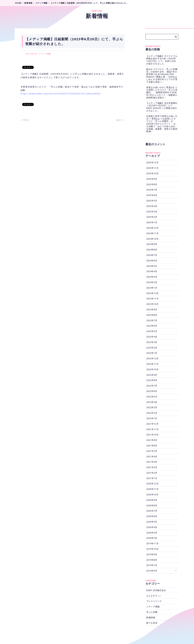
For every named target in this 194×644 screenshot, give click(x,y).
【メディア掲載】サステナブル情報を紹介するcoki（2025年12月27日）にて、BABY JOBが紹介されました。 (162, 60)
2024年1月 (152, 288)
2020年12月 (152, 484)
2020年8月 (152, 505)
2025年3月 (152, 212)
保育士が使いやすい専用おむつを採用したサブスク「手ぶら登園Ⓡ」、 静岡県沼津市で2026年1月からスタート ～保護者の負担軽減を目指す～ (162, 92)
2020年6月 (152, 516)
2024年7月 (152, 255)
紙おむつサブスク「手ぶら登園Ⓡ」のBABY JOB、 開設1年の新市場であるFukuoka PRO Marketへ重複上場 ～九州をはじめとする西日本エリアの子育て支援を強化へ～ (162, 75)
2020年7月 (152, 511)
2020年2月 (152, 538)
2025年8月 (152, 184)
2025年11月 (152, 168)
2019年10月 (152, 549)
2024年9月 (152, 244)
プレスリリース (154, 601)
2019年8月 (152, 560)
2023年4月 (152, 337)
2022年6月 (152, 391)
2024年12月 (152, 228)
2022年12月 (152, 358)
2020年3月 (152, 533)
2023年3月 (152, 342)
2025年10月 (152, 173)
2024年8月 (152, 250)
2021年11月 (152, 429)
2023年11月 (152, 299)
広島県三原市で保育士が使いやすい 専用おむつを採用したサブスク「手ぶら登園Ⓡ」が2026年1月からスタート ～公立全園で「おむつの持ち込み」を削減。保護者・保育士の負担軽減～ (162, 124)
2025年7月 (152, 190)
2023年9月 (152, 309)
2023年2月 (152, 348)
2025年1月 (152, 222)
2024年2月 (152, 282)
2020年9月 (152, 500)
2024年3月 (152, 277)
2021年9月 (152, 440)
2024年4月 (152, 271)
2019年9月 (152, 554)
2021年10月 (152, 435)
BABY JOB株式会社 (156, 590)
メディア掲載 (45, 54)
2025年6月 (152, 195)
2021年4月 (152, 462)
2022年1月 (152, 418)
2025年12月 (152, 162)
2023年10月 (152, 304)
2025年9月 (152, 179)
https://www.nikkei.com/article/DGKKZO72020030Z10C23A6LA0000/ (61, 94)
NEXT (119, 120)
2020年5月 (152, 522)
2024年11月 (152, 233)
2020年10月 (152, 494)
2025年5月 (152, 201)
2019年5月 (152, 571)
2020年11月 (152, 489)
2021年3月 (152, 467)
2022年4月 (152, 402)
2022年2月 (152, 413)
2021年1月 (152, 478)
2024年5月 (152, 266)
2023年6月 (152, 326)
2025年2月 (152, 217)
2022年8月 (152, 380)
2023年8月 (152, 315)
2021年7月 (152, 451)
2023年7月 (152, 320)
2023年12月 (152, 293)
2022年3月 (152, 407)
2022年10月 (152, 369)
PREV (26, 120)
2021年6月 (152, 456)
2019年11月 (152, 543)
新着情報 (151, 617)
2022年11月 (152, 364)
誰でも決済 (152, 623)
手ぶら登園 (152, 612)
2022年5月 (152, 397)
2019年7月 (152, 565)
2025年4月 (152, 206)
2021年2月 (152, 473)
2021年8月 (152, 446)
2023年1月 (152, 353)
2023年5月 (152, 331)
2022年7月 (152, 386)
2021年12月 (152, 424)
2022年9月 (152, 375)
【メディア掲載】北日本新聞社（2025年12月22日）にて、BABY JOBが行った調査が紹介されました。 (162, 107)
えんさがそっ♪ (154, 596)
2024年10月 (152, 239)
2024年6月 (152, 261)
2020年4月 (152, 527)
